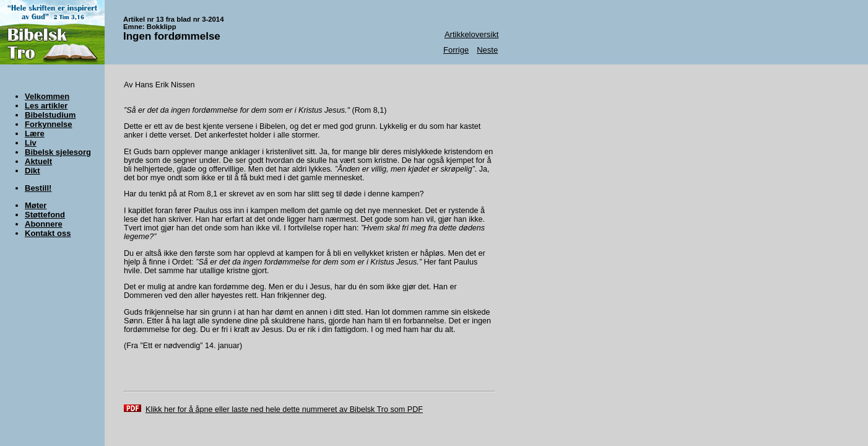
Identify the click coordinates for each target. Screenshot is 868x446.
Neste (487, 50)
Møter (36, 205)
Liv (31, 143)
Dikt (33, 171)
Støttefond (45, 215)
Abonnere (44, 224)
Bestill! (38, 188)
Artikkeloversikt (471, 34)
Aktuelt (38, 161)
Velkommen (47, 96)
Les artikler (46, 106)
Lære (35, 133)
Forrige (456, 50)
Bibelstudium (50, 115)
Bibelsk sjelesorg (58, 152)
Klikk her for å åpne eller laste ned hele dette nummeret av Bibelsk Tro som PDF (284, 409)
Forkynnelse (49, 124)
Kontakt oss (48, 233)
